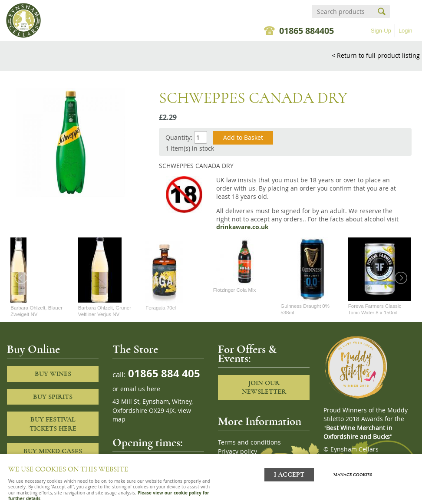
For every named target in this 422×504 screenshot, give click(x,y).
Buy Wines (53, 374)
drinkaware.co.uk (242, 227)
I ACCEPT (289, 475)
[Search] (343, 12)
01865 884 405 (163, 373)
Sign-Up (381, 31)
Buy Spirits (53, 397)
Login (406, 31)
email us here (140, 389)
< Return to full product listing (376, 55)
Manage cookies (353, 475)
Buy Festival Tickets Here (53, 424)
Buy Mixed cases (53, 451)
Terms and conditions (249, 442)
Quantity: (179, 137)
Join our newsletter (264, 387)
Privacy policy (237, 451)
